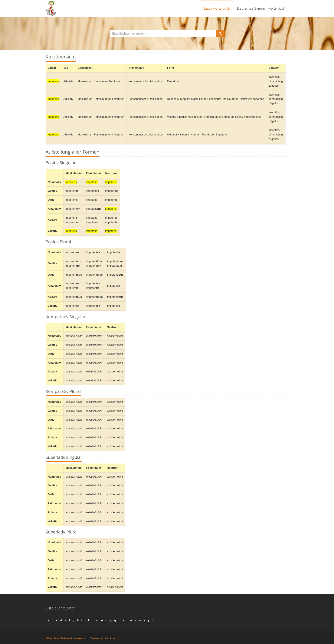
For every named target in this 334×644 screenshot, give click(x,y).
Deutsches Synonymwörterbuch (261, 8)
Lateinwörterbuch (217, 8)
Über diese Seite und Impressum (66, 638)
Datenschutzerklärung (103, 638)
